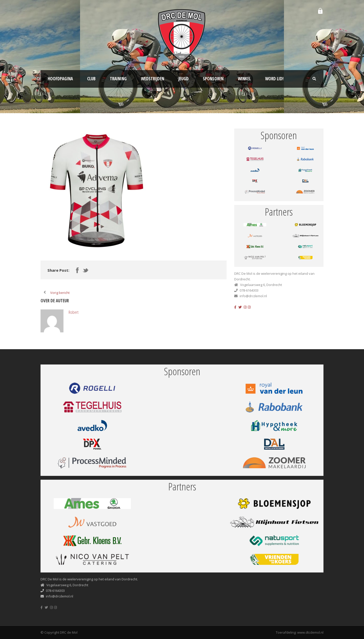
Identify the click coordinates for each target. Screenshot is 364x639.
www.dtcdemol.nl (310, 632)
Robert (74, 312)
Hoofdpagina (60, 79)
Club (91, 79)
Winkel (244, 79)
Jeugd (184, 79)
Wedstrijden (153, 79)
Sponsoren (213, 79)
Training (118, 79)
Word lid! (274, 79)
